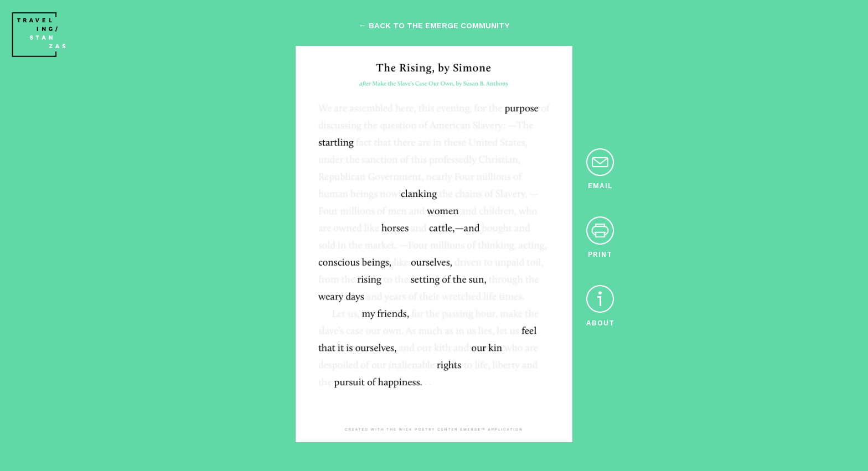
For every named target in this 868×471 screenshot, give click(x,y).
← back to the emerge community (434, 25)
